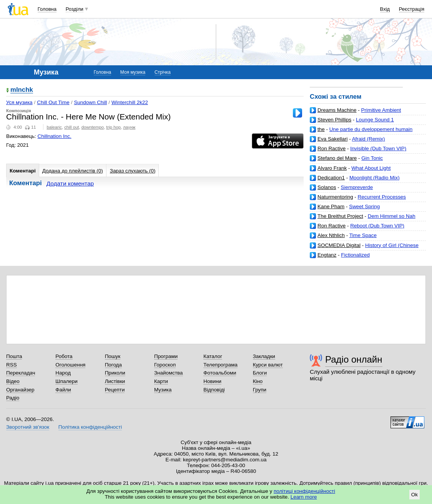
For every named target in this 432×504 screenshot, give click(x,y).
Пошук (113, 356)
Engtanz (327, 255)
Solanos (327, 187)
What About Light (371, 168)
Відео (13, 381)
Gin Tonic (372, 158)
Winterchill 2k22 (130, 102)
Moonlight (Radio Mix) (375, 178)
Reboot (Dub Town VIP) (377, 226)
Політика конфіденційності (90, 427)
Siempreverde (357, 187)
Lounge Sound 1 (375, 120)
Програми (166, 356)
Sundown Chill (90, 102)
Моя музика (133, 72)
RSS (12, 365)
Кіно (258, 381)
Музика (163, 390)
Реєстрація (412, 9)
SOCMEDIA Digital (339, 245)
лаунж (129, 127)
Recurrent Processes (382, 197)
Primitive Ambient (381, 110)
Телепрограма (220, 365)
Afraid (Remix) (369, 139)
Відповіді (214, 390)
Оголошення (70, 365)
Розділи (75, 9)
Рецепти (115, 390)
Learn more (304, 497)
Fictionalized (355, 255)
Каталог (213, 356)
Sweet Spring (364, 206)
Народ (63, 373)
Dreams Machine (337, 110)
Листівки (115, 381)
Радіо (13, 398)
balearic (54, 127)
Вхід (385, 9)
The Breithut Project (340, 216)
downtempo (93, 127)
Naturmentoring (335, 197)
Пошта (14, 356)
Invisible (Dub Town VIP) (378, 148)
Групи (260, 390)
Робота (64, 356)
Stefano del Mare (337, 158)
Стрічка (163, 72)
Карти (161, 381)
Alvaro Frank (332, 168)
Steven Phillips (334, 120)
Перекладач (21, 373)
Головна (47, 9)
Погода (113, 365)
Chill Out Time (53, 102)
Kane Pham (331, 206)
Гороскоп (165, 365)
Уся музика (19, 102)
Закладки (264, 356)
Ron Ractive (331, 148)
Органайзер (20, 390)
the (321, 129)
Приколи (115, 373)
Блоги (260, 373)
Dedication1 (331, 178)
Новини (212, 381)
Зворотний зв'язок (28, 427)
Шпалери (66, 381)
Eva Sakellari (332, 139)
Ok (415, 495)
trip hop (113, 127)
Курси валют (268, 365)
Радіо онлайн (354, 359)
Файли (63, 390)
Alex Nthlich (331, 235)
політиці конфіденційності (304, 491)
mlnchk (22, 90)
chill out (71, 127)
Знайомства (169, 373)
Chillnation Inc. (55, 136)
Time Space (363, 235)
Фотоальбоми (220, 373)
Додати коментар (70, 183)
